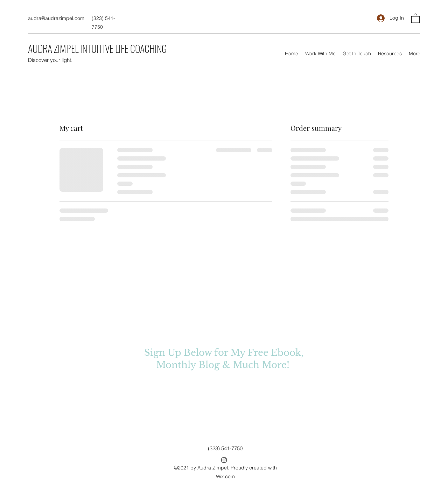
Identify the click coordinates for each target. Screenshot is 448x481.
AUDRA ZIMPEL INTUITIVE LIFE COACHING (97, 48)
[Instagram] (224, 460)
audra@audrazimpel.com (56, 18)
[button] (415, 18)
